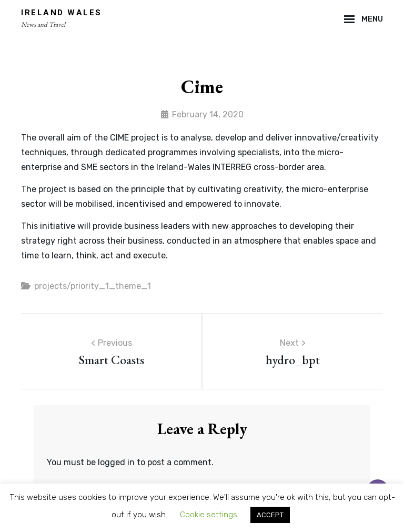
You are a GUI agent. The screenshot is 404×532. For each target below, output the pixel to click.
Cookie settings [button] (209, 515)
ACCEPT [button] (270, 515)
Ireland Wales (62, 13)
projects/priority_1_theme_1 (93, 286)
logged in (116, 462)
